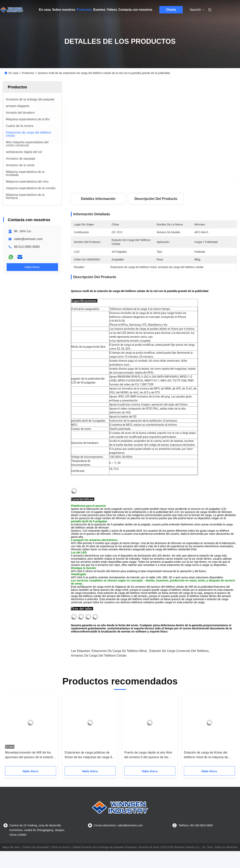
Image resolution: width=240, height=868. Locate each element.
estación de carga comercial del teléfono (179, 651)
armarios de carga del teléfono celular (99, 656)
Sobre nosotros (64, 10)
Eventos (99, 10)
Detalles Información (98, 199)
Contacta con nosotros (135, 10)
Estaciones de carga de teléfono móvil (119, 651)
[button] (16, 732)
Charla (171, 10)
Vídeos (112, 10)
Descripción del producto (156, 199)
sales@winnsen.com (28, 239)
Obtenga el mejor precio (175, 181)
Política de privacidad (35, 847)
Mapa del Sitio (11, 847)
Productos (84, 10)
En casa (45, 10)
